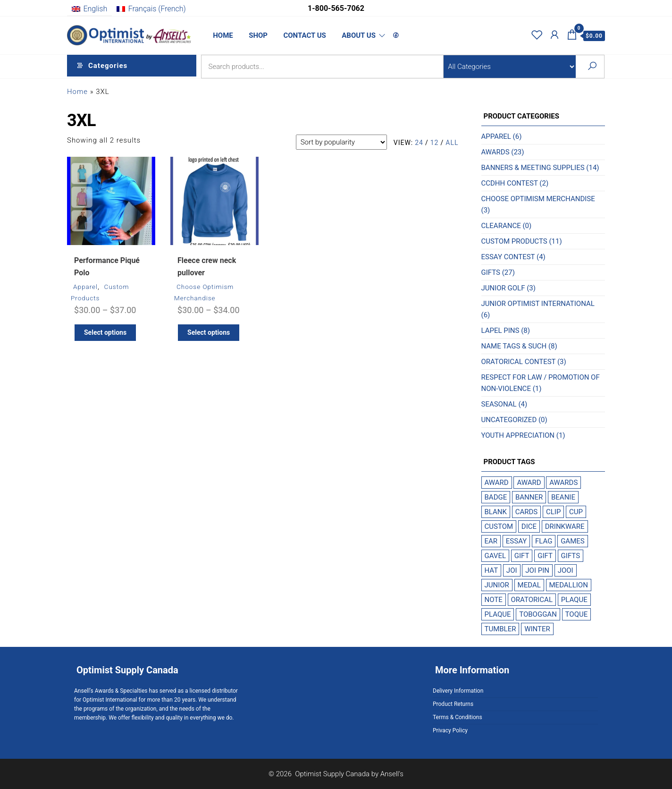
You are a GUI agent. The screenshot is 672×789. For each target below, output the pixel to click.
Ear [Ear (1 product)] (491, 541)
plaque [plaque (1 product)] (498, 614)
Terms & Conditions (458, 717)
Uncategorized (509, 420)
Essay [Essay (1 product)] (516, 541)
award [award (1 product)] (529, 483)
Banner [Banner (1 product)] (529, 497)
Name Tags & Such (514, 346)
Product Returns (453, 704)
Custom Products (514, 241)
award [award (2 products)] (497, 483)
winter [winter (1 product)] (537, 629)
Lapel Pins (500, 331)
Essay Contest (508, 257)
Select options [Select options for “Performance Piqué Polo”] (105, 332)
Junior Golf (503, 288)
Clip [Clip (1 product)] (553, 512)
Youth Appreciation (518, 435)
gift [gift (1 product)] (545, 556)
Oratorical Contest (519, 362)
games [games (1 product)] (573, 541)
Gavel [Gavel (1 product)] (496, 556)
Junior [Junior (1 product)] (497, 585)
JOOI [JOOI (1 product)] (566, 570)
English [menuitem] (95, 9)
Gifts (491, 272)
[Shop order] (341, 142)
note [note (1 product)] (494, 600)
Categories (108, 67)
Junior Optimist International (538, 304)
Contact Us (301, 35)
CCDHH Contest (510, 183)
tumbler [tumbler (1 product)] (500, 629)
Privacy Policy (450, 730)
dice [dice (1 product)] (529, 526)
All (452, 143)
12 (435, 143)
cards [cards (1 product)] (527, 512)
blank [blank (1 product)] (496, 512)
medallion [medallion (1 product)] (569, 585)
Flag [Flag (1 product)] (544, 541)
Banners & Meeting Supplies (533, 168)
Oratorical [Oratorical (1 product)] (532, 600)
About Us (353, 35)
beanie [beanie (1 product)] (563, 497)
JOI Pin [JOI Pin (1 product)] (537, 570)
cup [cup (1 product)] (576, 512)
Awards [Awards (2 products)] (563, 483)
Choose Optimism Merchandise (538, 199)
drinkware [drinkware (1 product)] (565, 526)
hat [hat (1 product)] (491, 570)
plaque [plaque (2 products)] (574, 600)
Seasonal (499, 404)
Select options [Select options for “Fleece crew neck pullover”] (209, 332)
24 (419, 143)
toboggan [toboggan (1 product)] (538, 614)
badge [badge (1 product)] (496, 497)
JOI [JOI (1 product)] (512, 570)
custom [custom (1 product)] (499, 526)
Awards (496, 152)
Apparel (85, 287)
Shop (256, 35)
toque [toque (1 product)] (577, 614)
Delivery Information (458, 691)
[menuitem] (89, 9)
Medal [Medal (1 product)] (529, 585)
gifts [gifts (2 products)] (571, 556)
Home (223, 35)
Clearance (501, 226)
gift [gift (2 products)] (522, 556)
